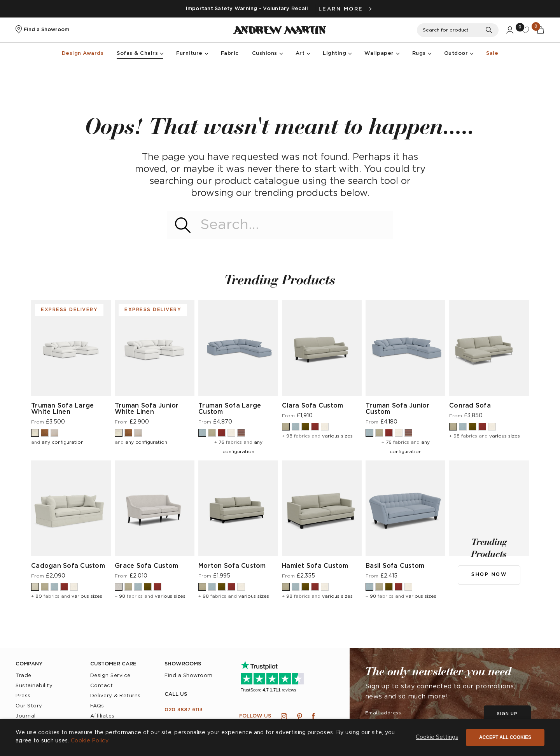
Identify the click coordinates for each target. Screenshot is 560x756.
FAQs (97, 706)
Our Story (29, 706)
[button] (437, 738)
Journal (26, 716)
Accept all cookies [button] (505, 737)
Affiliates (102, 716)
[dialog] (280, 738)
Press (23, 696)
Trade (24, 676)
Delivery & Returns (115, 696)
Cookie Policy (90, 741)
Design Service (110, 676)
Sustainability (34, 686)
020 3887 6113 (184, 710)
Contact (102, 686)
